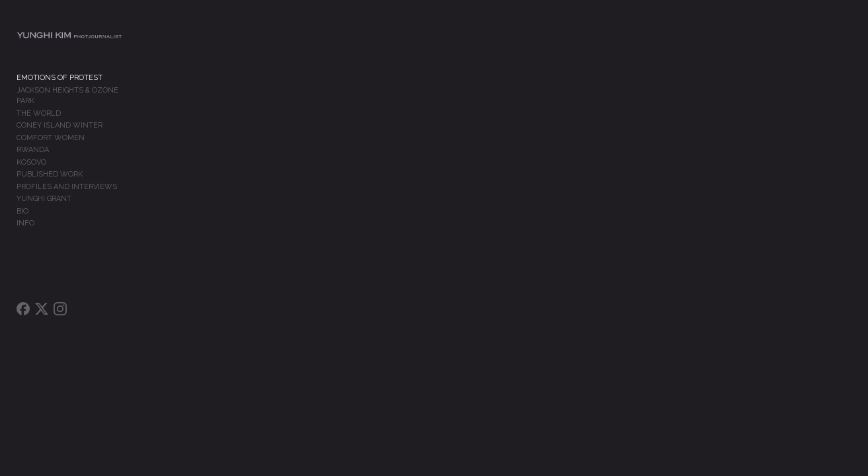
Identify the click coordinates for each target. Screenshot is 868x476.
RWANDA (33, 149)
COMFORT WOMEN (51, 137)
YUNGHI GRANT (44, 198)
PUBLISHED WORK (50, 174)
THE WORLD (39, 113)
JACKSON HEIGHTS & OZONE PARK (77, 100)
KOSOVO (31, 162)
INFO (25, 222)
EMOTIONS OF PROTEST (59, 88)
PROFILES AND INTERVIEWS (67, 186)
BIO (22, 211)
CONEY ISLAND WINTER (59, 125)
